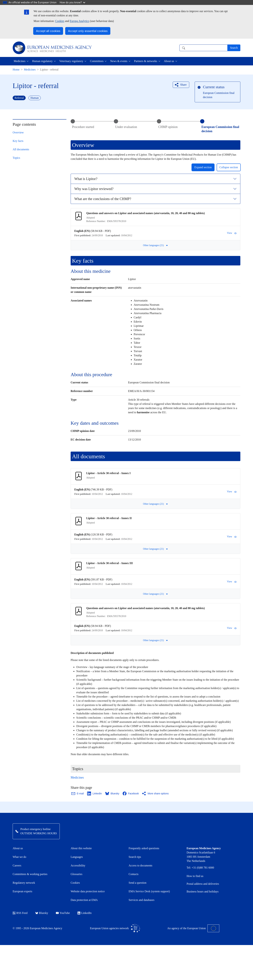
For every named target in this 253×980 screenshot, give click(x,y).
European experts (22, 891)
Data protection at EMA (84, 900)
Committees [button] (97, 61)
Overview (18, 132)
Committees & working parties (30, 874)
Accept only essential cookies (88, 31)
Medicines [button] (20, 61)
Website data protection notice (88, 891)
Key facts (18, 141)
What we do (19, 857)
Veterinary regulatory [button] (71, 61)
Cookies (60, 21)
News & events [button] (119, 61)
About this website (81, 848)
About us (18, 848)
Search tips (135, 857)
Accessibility (78, 865)
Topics (16, 158)
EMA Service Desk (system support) (149, 891)
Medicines (30, 70)
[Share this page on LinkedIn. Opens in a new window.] (95, 793)
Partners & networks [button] (146, 61)
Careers (17, 865)
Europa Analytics (80, 21)
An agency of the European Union (193, 928)
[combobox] (203, 48)
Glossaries (77, 874)
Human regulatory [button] (42, 61)
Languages (77, 857)
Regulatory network (24, 883)
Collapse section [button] (229, 167)
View (232, 233)
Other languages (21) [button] (155, 245)
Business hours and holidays (203, 891)
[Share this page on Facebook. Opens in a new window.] (131, 793)
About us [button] (169, 61)
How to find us (195, 876)
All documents (21, 149)
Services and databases (142, 900)
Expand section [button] (203, 167)
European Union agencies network (115, 928)
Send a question (137, 883)
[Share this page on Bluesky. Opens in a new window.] (112, 793)
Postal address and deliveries (203, 884)
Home (16, 70)
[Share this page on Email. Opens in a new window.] (78, 793)
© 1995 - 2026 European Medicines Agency (37, 928)
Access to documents (140, 865)
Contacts (134, 874)
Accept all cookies (48, 31)
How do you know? (73, 2)
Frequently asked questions (144, 848)
